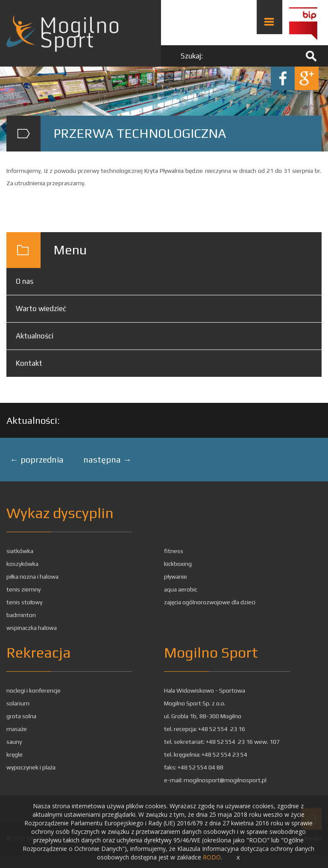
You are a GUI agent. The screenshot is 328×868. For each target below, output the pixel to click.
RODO (212, 857)
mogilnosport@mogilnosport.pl (225, 780)
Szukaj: (192, 56)
